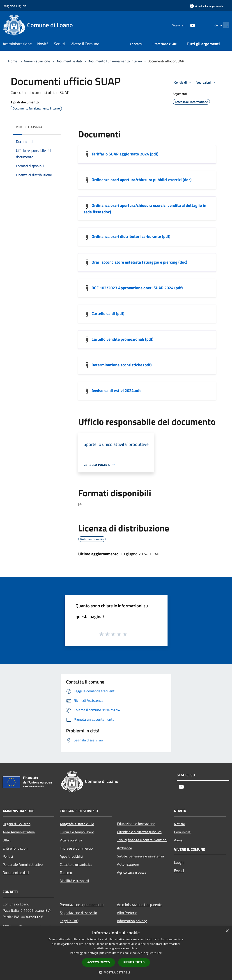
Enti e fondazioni (16, 848)
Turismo (66, 873)
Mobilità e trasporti (74, 881)
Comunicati (183, 832)
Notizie (179, 824)
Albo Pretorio (127, 913)
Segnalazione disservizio (78, 913)
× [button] (227, 931)
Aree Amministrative (19, 832)
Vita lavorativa (71, 840)
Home (13, 61)
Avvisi (179, 840)
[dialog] (116, 953)
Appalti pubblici (71, 856)
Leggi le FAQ (69, 921)
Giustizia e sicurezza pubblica (139, 832)
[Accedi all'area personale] (207, 6)
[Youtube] (184, 25)
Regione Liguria (15, 6)
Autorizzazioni (128, 864)
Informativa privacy (132, 921)
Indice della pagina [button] (29, 127)
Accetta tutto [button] (99, 962)
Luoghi (179, 862)
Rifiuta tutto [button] (134, 962)
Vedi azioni (207, 83)
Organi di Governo (17, 824)
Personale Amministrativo (23, 864)
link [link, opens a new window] (159, 953)
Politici (8, 856)
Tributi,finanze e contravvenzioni (142, 840)
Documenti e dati (69, 61)
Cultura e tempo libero (77, 832)
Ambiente (124, 848)
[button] (116, 972)
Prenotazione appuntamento (82, 905)
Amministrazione (37, 61)
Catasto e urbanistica (76, 864)
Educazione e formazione (136, 824)
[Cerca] (224, 25)
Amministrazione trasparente (140, 905)
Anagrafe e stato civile (77, 824)
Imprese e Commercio (76, 848)
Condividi (184, 83)
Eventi (179, 871)
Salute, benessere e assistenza (140, 856)
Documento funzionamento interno (115, 61)
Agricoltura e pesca (132, 872)
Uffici (7, 840)
